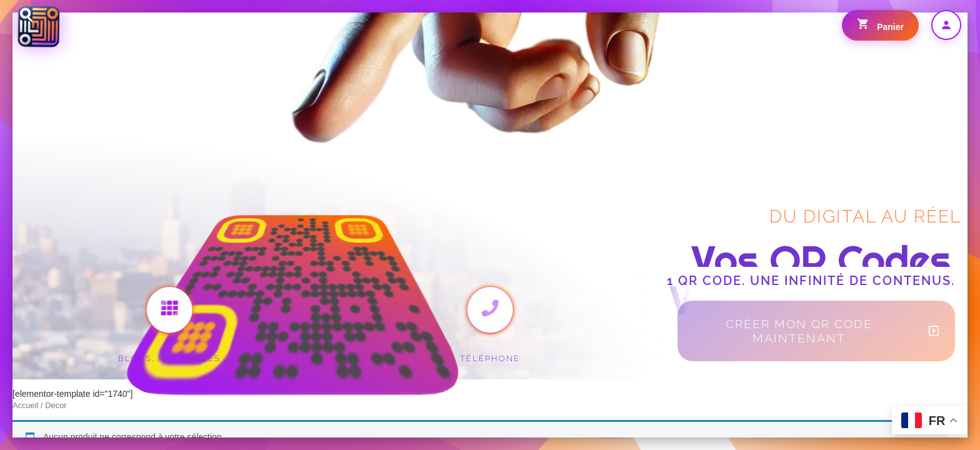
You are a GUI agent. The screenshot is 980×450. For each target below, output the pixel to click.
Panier (880, 25)
